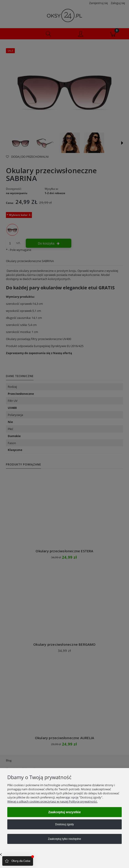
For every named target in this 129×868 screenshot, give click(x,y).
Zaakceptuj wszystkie (64, 812)
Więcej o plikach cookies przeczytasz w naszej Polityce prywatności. (52, 801)
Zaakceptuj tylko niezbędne (64, 839)
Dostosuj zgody (64, 824)
